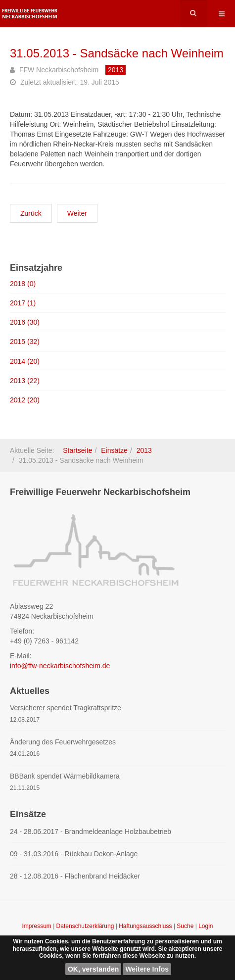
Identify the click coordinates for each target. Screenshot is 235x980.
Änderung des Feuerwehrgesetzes (63, 742)
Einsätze (114, 450)
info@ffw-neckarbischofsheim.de (60, 666)
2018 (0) (23, 284)
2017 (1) (23, 303)
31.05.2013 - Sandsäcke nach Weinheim (117, 53)
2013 (144, 450)
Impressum (37, 926)
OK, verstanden (93, 969)
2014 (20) (25, 361)
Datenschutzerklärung (86, 926)
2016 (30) (25, 322)
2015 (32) (25, 342)
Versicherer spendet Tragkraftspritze (66, 708)
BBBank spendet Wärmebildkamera (65, 776)
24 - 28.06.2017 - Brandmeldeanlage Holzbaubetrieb (91, 832)
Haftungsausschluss (146, 926)
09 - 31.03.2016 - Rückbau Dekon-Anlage (74, 854)
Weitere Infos (147, 969)
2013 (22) (25, 381)
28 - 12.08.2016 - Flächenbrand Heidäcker (75, 876)
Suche (185, 926)
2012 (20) (25, 400)
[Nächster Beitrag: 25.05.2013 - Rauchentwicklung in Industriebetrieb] (77, 213)
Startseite (77, 450)
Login (206, 926)
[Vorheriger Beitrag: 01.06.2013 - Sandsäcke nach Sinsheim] (31, 213)
